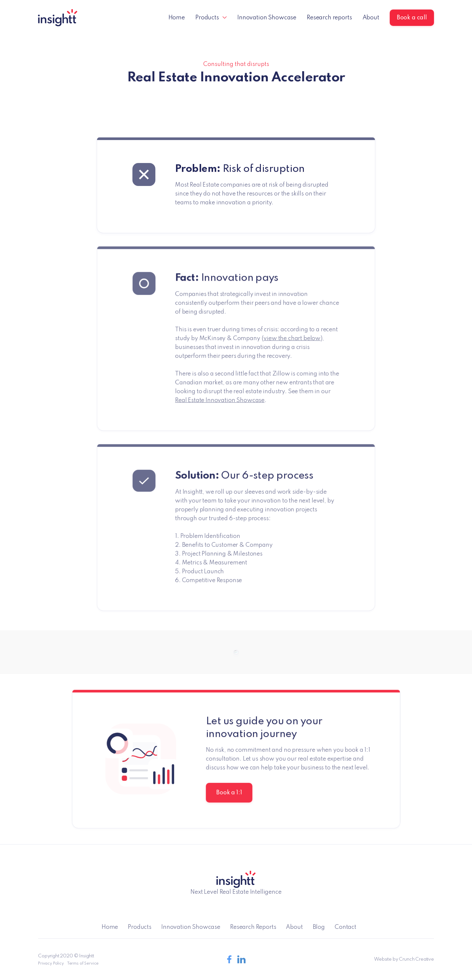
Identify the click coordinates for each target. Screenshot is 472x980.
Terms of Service (83, 964)
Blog (319, 927)
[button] (211, 18)
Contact (345, 927)
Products (140, 927)
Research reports (329, 18)
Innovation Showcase (267, 18)
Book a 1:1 (229, 793)
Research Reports (253, 927)
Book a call (412, 18)
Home (177, 18)
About (371, 18)
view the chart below (292, 338)
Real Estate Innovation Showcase (220, 400)
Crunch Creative (416, 959)
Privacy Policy (51, 964)
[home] (58, 18)
